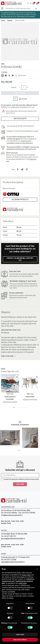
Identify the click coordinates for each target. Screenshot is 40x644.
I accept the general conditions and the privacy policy (21, 479)
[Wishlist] (17, 380)
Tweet (22, 169)
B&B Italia (10, 394)
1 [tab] (14, 408)
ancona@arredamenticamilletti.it (13, 539)
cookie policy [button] (23, 583)
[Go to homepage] (11, 3)
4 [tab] (20, 408)
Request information (10, 402)
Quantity (14, 87)
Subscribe (20, 484)
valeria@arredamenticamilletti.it (13, 562)
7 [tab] (26, 408)
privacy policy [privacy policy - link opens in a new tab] (26, 575)
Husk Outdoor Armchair (10, 398)
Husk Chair (30, 397)
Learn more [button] (20, 635)
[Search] (20, 8)
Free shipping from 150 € (11, 330)
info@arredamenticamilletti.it (12, 515)
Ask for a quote (20, 119)
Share (18, 169)
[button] (37, 569)
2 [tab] (16, 408)
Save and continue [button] (20, 640)
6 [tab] (24, 408)
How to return (8, 356)
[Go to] (10, 383)
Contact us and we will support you (20, 259)
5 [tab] (22, 408)
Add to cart (20, 93)
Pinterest (27, 169)
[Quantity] (24, 87)
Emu (3, 64)
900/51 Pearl (22, 75)
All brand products (20, 199)
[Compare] (23, 99)
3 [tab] (18, 408)
